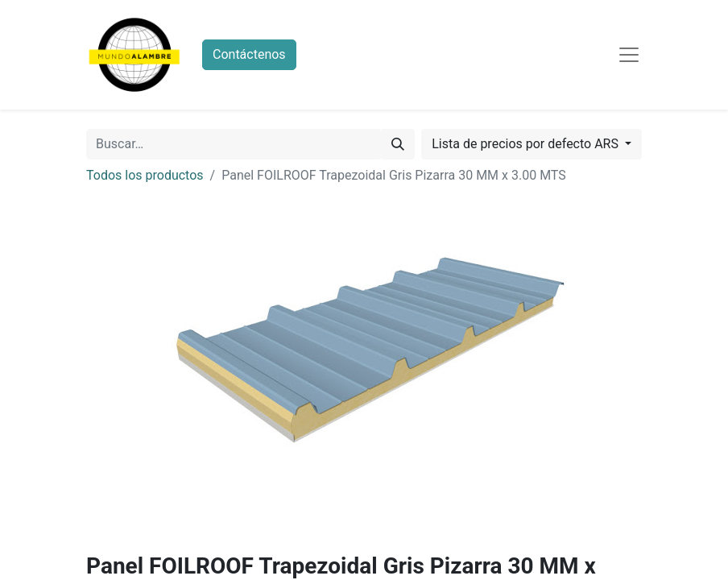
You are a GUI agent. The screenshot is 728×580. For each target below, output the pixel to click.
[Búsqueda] (398, 144)
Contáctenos (249, 54)
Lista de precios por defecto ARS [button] (527, 144)
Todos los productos (145, 175)
